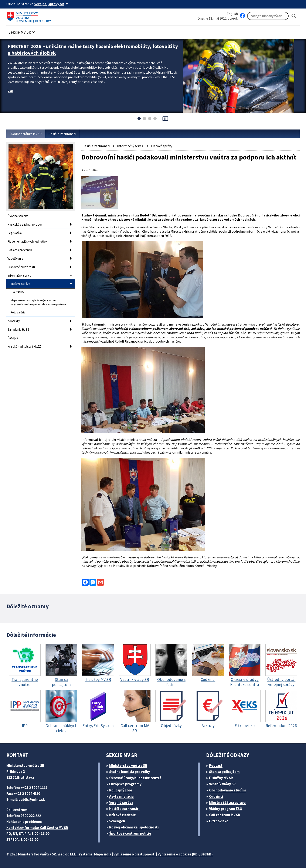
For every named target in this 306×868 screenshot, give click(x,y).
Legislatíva (15, 232)
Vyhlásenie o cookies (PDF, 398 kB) (197, 854)
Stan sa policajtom (226, 772)
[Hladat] (294, 16)
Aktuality (19, 288)
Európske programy (127, 784)
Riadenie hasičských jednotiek (29, 240)
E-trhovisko (220, 821)
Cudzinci (218, 796)
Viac (11, 89)
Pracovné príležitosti (22, 264)
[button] (24, 31)
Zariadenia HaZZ (19, 324)
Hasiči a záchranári (66, 134)
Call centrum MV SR (227, 815)
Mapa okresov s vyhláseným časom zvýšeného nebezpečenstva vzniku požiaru (39, 298)
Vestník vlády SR (224, 784)
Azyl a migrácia (123, 796)
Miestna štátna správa (229, 803)
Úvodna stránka (19, 216)
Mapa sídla (109, 854)
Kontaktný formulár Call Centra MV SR (39, 828)
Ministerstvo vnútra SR (130, 766)
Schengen (119, 821)
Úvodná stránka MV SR (27, 134)
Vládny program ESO (228, 809)
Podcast (217, 766)
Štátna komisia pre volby (131, 772)
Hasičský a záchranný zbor (26, 224)
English (232, 14)
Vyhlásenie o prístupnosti (143, 854)
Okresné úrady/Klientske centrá (137, 778)
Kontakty (14, 315)
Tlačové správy (21, 280)
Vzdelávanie (16, 256)
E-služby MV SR (224, 778)
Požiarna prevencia (21, 248)
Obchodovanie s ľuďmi (230, 790)
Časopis (13, 332)
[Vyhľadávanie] (268, 16)
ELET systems (86, 854)
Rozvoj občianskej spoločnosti (136, 827)
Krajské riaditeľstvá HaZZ (25, 340)
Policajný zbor (122, 790)
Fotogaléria (18, 307)
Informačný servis (20, 272)
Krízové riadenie (124, 815)
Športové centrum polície (132, 833)
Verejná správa (123, 803)
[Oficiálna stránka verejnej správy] (53, 4)
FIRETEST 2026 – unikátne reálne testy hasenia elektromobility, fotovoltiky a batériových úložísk (84, 49)
